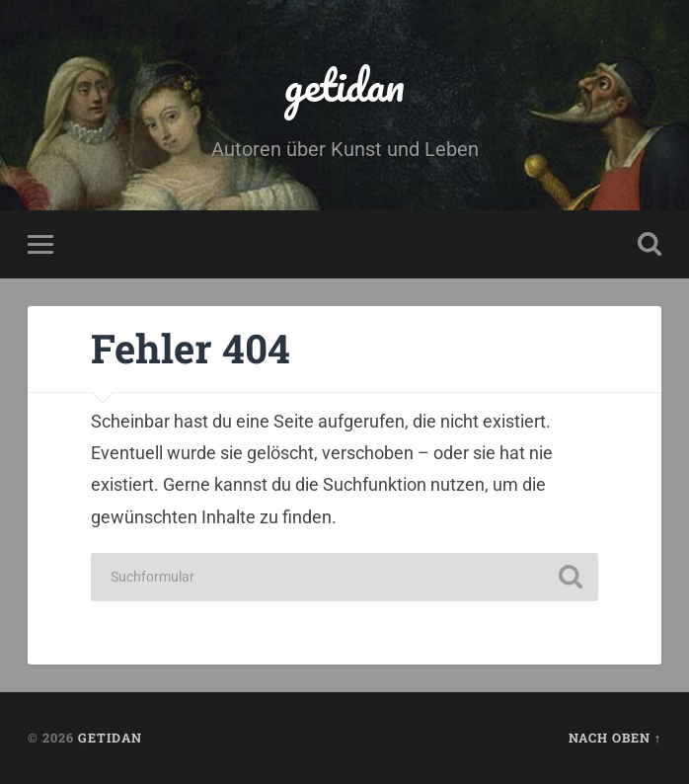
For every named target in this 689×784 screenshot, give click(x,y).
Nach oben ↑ (615, 738)
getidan (344, 84)
